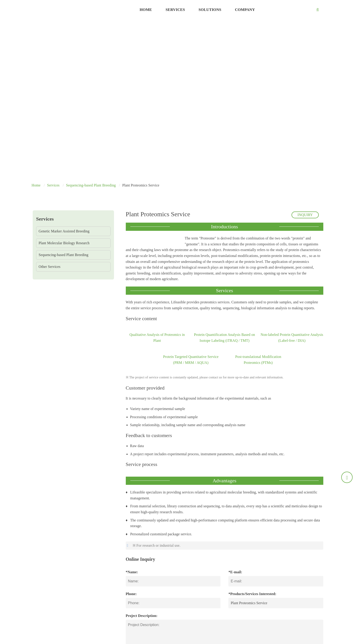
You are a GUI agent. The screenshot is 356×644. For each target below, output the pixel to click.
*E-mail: (235, 572)
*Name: (132, 572)
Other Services (49, 267)
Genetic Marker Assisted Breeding (64, 231)
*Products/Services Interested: (252, 594)
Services (175, 10)
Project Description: (142, 616)
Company (245, 10)
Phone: (131, 594)
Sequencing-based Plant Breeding (91, 185)
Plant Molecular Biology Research (64, 243)
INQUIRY (305, 215)
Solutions (210, 10)
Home (146, 10)
